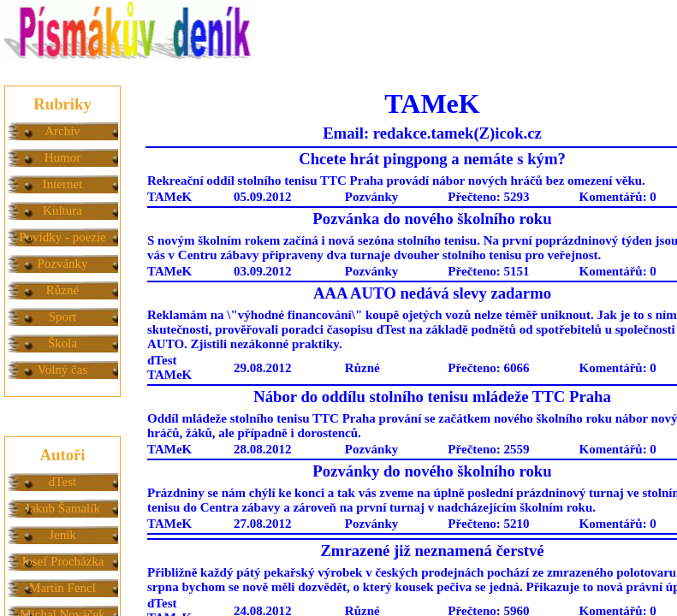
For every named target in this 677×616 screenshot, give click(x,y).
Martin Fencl (62, 588)
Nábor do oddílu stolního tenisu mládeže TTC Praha (432, 397)
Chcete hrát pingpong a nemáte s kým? (432, 159)
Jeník (62, 535)
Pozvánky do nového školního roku (432, 471)
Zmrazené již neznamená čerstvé (432, 551)
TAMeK (169, 197)
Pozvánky (62, 264)
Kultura (62, 210)
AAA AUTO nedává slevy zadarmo (432, 293)
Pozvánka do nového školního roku (432, 219)
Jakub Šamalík (62, 508)
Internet (63, 184)
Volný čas (62, 370)
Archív (62, 131)
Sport (63, 317)
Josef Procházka (62, 561)
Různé (62, 290)
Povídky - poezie (62, 237)
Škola (62, 343)
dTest (62, 482)
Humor (63, 157)
